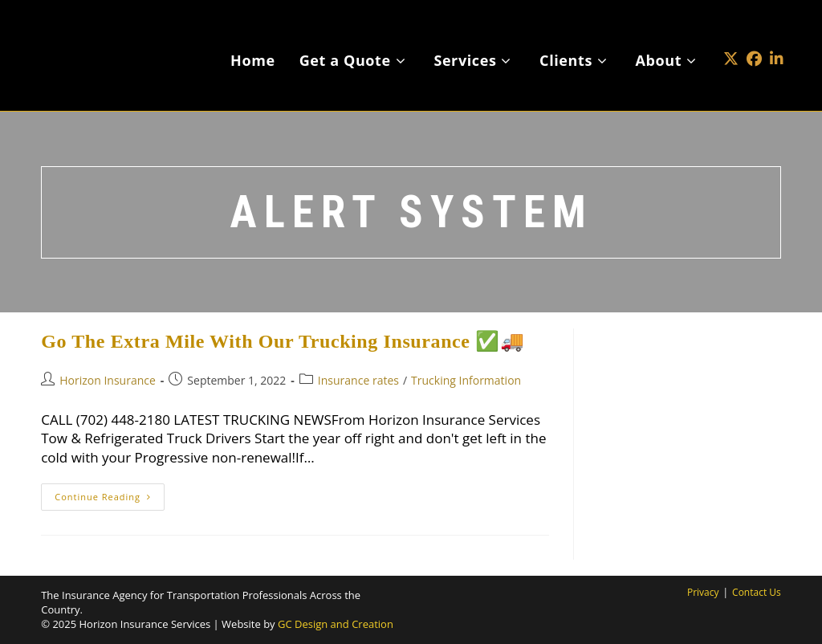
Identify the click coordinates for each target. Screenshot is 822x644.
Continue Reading (110, 500)
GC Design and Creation (336, 624)
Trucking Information (466, 380)
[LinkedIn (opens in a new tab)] (777, 35)
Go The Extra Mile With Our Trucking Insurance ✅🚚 (283, 341)
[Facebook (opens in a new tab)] (754, 35)
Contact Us (757, 592)
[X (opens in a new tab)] (731, 35)
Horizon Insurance (108, 380)
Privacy (703, 592)
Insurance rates (358, 380)
